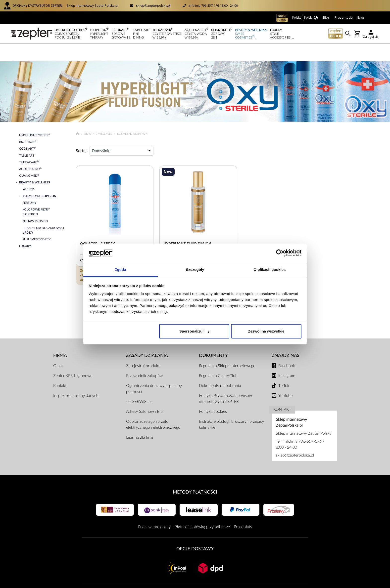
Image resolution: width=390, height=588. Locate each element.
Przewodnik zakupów (144, 358)
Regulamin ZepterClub (218, 358)
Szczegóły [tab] (195, 270)
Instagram (287, 358)
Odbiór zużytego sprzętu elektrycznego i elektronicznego (153, 407)
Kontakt (60, 368)
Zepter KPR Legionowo (73, 358)
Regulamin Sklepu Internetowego (227, 348)
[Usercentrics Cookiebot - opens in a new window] (280, 253)
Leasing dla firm (140, 420)
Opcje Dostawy (195, 531)
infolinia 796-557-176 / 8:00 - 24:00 (213, 5)
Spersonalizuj (195, 331)
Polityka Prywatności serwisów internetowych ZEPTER (225, 381)
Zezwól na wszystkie (266, 331)
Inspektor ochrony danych (76, 378)
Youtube (285, 378)
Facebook (287, 348)
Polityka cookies (213, 394)
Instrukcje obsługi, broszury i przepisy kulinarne (231, 407)
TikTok (284, 368)
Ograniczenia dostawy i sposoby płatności (154, 371)
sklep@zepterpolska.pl (153, 5)
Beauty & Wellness (98, 116)
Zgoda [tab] (120, 270)
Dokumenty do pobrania (220, 368)
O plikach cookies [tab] (269, 270)
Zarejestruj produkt (143, 348)
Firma (60, 338)
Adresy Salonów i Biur (145, 394)
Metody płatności (195, 475)
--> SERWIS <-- (139, 384)
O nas (58, 348)
